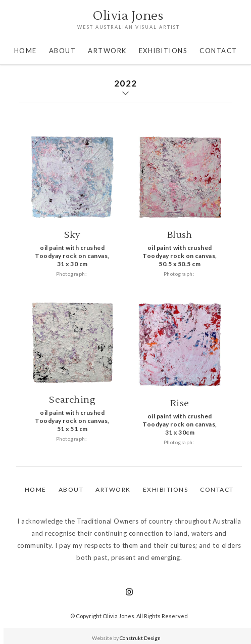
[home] (126, 21)
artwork (107, 51)
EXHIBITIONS (163, 51)
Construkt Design (140, 638)
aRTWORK (113, 489)
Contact (217, 489)
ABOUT (71, 489)
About (63, 51)
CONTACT (218, 51)
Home (26, 51)
